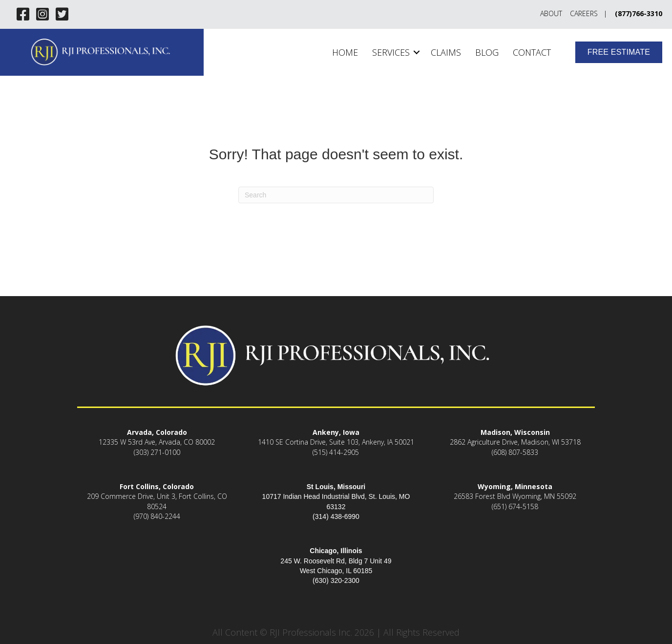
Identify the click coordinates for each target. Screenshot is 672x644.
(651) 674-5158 (515, 506)
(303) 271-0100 (157, 452)
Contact (532, 52)
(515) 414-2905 (336, 452)
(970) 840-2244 (157, 516)
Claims (446, 52)
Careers (584, 13)
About (551, 13)
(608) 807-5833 (515, 452)
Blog (487, 52)
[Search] (336, 195)
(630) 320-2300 (336, 580)
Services (391, 52)
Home (345, 52)
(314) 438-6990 (336, 516)
